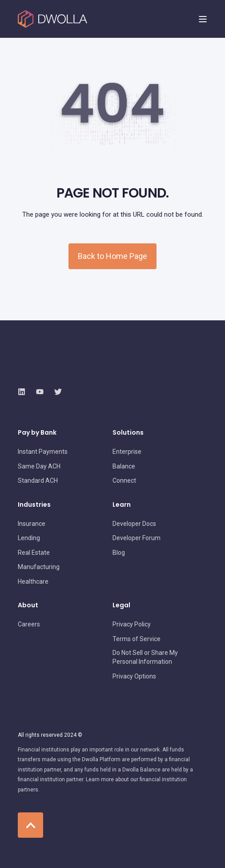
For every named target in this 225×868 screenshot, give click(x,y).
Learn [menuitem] (122, 505)
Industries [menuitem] (34, 505)
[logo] (69, 372)
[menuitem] (43, 452)
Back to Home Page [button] (112, 256)
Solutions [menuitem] (128, 433)
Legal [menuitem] (121, 606)
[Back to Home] (52, 19)
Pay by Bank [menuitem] (37, 433)
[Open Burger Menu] (203, 19)
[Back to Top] (30, 825)
